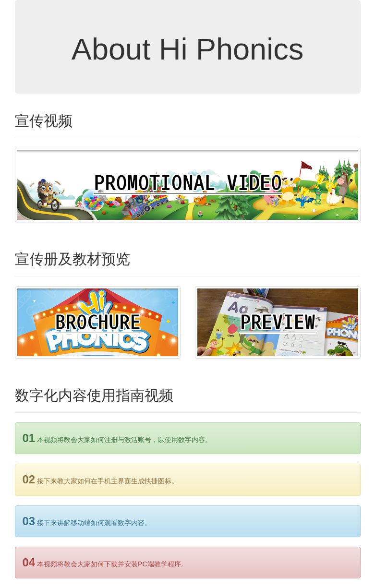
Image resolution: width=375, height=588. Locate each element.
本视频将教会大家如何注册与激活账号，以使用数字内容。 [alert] (117, 438)
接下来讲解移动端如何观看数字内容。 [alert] (87, 521)
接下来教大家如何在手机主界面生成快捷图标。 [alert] (101, 479)
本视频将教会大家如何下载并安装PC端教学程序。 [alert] (105, 562)
